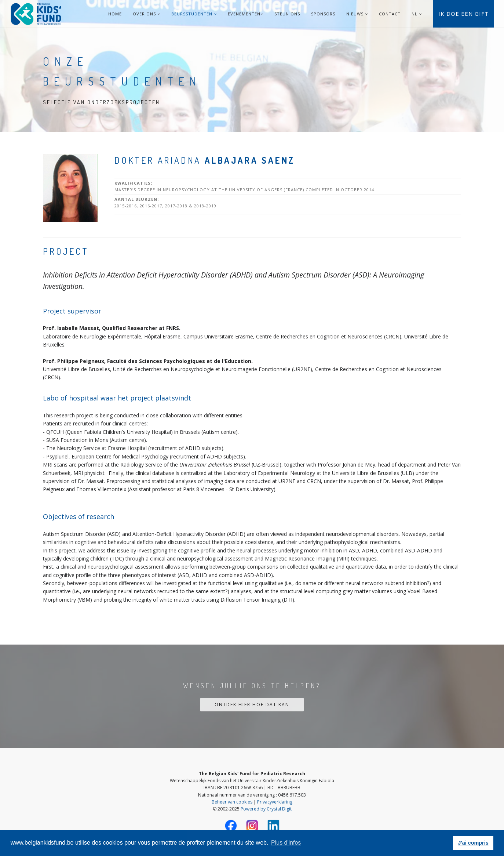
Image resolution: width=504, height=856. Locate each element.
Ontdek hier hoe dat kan (252, 705)
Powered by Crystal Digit (266, 809)
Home (115, 14)
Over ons (147, 14)
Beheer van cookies (232, 802)
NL (414, 14)
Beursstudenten (194, 14)
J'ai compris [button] (473, 843)
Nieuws (357, 14)
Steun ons (287, 14)
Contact (390, 14)
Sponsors (323, 14)
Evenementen (246, 14)
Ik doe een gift (463, 14)
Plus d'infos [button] (286, 843)
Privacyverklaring (275, 802)
